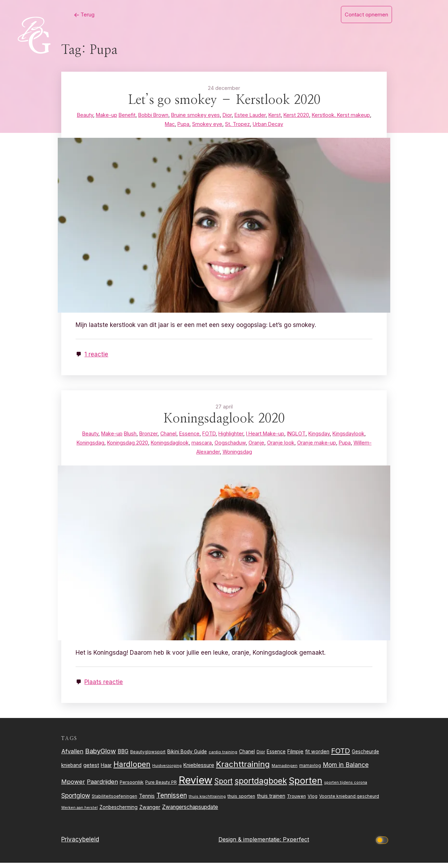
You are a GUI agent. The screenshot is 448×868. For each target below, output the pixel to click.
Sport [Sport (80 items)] (223, 786)
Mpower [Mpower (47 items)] (73, 787)
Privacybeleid (80, 845)
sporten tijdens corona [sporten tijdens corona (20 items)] (346, 788)
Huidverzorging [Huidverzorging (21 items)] (167, 771)
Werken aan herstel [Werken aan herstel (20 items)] (79, 813)
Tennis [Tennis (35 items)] (147, 801)
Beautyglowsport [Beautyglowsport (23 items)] (148, 757)
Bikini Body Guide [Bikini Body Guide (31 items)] (187, 757)
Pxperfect (296, 845)
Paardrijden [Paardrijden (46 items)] (102, 787)
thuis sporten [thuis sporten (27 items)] (241, 801)
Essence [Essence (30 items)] (276, 757)
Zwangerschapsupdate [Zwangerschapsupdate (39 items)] (190, 812)
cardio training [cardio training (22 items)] (223, 757)
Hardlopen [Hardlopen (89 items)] (132, 769)
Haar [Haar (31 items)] (106, 770)
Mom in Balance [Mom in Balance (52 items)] (346, 770)
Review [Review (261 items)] (195, 785)
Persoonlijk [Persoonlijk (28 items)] (132, 787)
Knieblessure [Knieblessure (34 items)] (199, 770)
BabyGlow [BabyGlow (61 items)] (100, 756)
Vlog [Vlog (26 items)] (313, 801)
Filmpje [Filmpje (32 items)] (295, 757)
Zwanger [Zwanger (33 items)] (150, 812)
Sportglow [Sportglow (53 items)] (76, 801)
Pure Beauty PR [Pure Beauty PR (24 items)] (161, 787)
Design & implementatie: (251, 845)
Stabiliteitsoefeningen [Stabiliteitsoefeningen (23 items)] (114, 802)
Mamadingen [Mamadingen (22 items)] (285, 771)
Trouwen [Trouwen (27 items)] (296, 801)
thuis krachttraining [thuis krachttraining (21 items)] (207, 802)
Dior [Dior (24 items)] (261, 757)
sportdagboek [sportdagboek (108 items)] (261, 786)
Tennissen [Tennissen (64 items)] (172, 801)
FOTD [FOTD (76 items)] (341, 756)
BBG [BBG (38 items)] (123, 757)
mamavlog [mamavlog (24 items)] (310, 771)
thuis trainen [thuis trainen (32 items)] (271, 801)
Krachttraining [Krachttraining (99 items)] (243, 769)
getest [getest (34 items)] (91, 770)
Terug (66, 15)
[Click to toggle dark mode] (383, 845)
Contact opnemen (366, 15)
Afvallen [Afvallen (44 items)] (72, 756)
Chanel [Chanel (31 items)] (247, 757)
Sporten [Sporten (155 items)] (306, 786)
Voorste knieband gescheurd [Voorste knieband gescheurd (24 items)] (349, 801)
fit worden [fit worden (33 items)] (317, 757)
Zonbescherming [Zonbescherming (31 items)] (118, 812)
